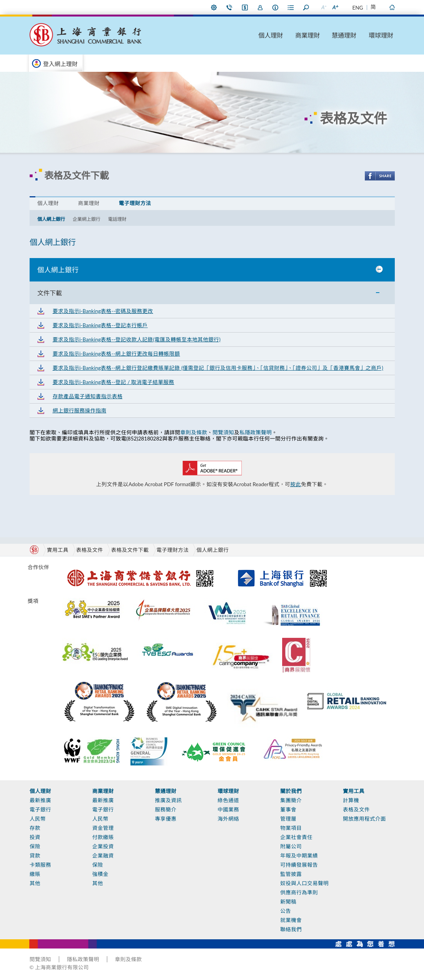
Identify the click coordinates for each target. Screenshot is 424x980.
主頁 (392, 7)
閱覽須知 (223, 432)
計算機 (351, 800)
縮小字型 (324, 7)
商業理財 (308, 35)
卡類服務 (40, 865)
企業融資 (103, 856)
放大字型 (335, 7)
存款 (35, 828)
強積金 (100, 874)
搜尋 (306, 7)
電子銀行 (40, 809)
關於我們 (291, 791)
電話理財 (117, 219)
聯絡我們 (229, 7)
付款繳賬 (103, 837)
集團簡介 (291, 800)
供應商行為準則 (299, 892)
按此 (296, 484)
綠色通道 (228, 800)
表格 (291, 7)
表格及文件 (90, 550)
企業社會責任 (296, 837)
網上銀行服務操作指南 (80, 411)
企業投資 (103, 846)
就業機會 (291, 920)
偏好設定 (214, 7)
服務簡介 (166, 809)
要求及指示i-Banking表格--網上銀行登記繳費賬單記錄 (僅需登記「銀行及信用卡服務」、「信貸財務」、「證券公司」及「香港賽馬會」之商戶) (218, 368)
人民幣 (38, 819)
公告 (286, 911)
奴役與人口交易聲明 (304, 883)
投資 (35, 837)
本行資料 (276, 7)
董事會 (288, 809)
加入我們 (260, 7)
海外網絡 (228, 819)
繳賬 (35, 874)
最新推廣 (40, 800)
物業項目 (291, 828)
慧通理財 (344, 35)
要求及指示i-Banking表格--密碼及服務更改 (103, 311)
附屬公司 (291, 846)
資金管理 (103, 828)
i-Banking (245, 7)
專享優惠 (166, 819)
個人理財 (271, 35)
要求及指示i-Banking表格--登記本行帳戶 (100, 325)
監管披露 (291, 874)
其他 (35, 883)
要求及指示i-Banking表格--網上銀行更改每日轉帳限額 (116, 354)
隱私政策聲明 (83, 959)
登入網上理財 (60, 64)
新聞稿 (288, 902)
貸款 (35, 856)
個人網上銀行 (51, 219)
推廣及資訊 (168, 800)
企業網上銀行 (86, 219)
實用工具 (354, 791)
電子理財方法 (135, 203)
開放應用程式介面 (364, 819)
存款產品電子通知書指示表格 (88, 396)
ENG (358, 8)
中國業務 (228, 809)
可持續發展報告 (299, 865)
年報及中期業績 (299, 856)
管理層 (288, 819)
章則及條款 (194, 432)
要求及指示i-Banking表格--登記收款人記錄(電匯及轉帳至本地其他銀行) (137, 339)
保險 (35, 846)
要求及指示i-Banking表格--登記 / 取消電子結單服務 (114, 382)
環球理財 (381, 35)
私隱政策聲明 (256, 432)
